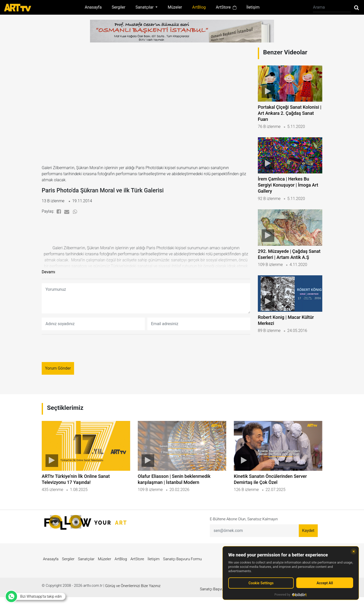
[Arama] (332, 7)
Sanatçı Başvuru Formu (182, 570)
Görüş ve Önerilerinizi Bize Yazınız (133, 597)
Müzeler (175, 7)
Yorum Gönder (58, 371)
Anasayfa (93, 7)
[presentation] (80, 351)
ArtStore (226, 7)
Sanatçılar (86, 570)
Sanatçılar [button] (145, 7)
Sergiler (119, 7)
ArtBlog (199, 7)
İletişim (253, 7)
